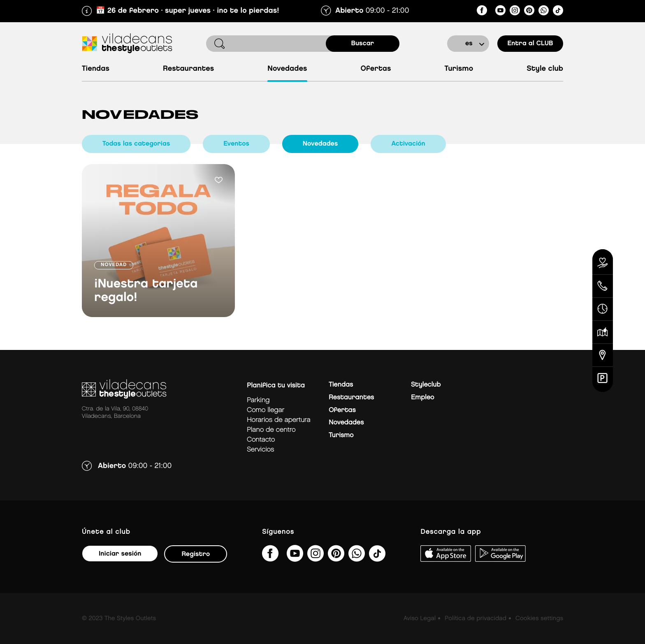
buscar (363, 43)
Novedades (287, 69)
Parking (258, 400)
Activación (408, 144)
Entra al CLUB (530, 43)
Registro (196, 554)
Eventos (236, 144)
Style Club (545, 69)
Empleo (422, 397)
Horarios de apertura (278, 420)
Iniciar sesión (120, 554)
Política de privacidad (476, 619)
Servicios (260, 450)
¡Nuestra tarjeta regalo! (146, 291)
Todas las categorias (136, 144)
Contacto (261, 440)
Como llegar (266, 410)
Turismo (459, 69)
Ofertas (376, 69)
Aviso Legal (420, 619)
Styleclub (426, 385)
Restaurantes (188, 69)
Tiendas (96, 69)
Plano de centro (271, 430)
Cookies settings (539, 619)
